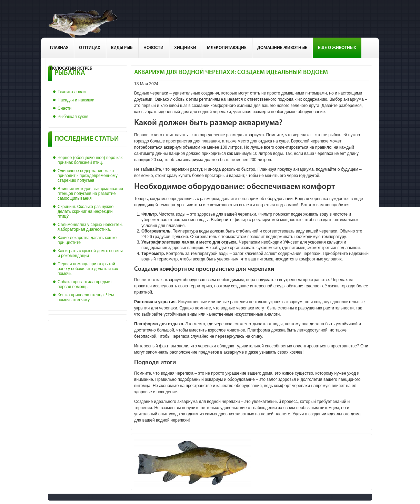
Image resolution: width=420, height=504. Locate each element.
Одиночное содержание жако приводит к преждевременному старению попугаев (88, 176)
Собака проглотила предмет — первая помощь (87, 284)
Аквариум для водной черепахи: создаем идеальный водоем (231, 73)
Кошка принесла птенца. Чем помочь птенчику (86, 297)
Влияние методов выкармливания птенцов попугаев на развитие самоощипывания (90, 194)
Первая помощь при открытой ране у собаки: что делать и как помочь (88, 269)
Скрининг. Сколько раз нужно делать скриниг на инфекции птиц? (86, 211)
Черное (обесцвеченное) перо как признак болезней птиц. (90, 160)
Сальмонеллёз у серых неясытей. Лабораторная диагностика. (90, 227)
